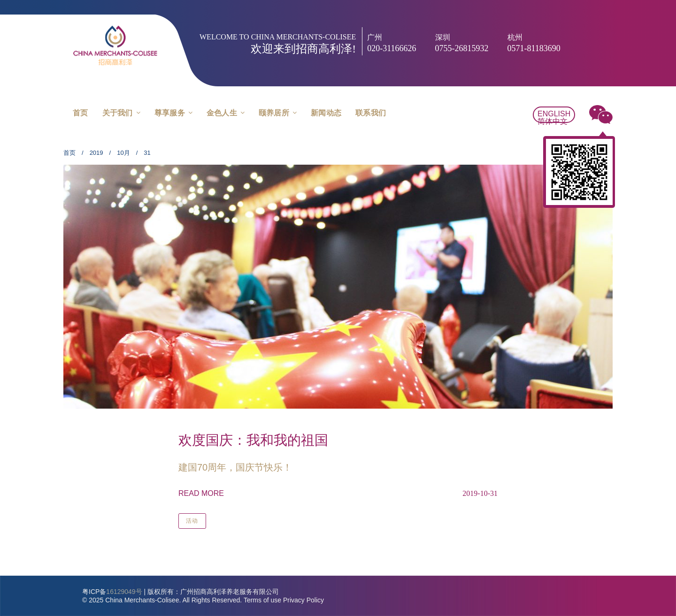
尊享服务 (170, 113)
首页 (81, 113)
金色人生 (222, 113)
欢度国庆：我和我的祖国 (253, 440)
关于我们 (118, 113)
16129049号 (124, 592)
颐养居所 (274, 113)
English (554, 114)
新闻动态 (326, 113)
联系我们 (371, 113)
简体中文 (553, 122)
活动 (192, 521)
